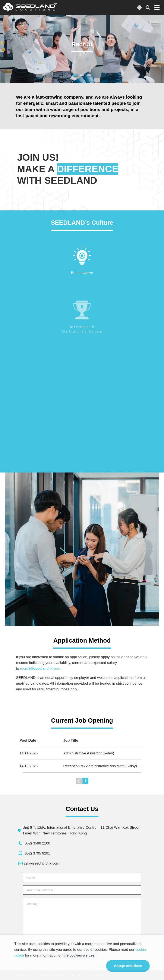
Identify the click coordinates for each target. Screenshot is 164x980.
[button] (75, 75)
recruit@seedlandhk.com (42, 669)
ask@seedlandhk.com (41, 863)
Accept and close (128, 966)
